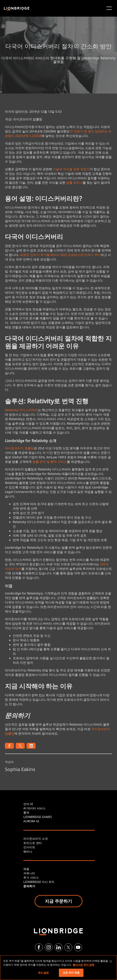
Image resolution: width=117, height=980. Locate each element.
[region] (58, 968)
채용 (26, 869)
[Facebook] (39, 947)
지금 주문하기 (58, 901)
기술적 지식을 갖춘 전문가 (71, 169)
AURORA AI (31, 821)
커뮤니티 (29, 873)
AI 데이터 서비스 (34, 808)
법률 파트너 (74, 183)
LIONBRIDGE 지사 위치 (39, 882)
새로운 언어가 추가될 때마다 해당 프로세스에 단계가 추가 (60, 255)
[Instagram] (49, 947)
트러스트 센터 (33, 843)
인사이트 (29, 847)
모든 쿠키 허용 (71, 973)
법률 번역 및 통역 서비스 (50, 462)
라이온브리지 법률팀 (19, 448)
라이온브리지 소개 (36, 839)
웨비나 (28, 851)
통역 (26, 812)
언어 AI (28, 804)
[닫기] (111, 961)
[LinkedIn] (58, 947)
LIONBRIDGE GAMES (38, 817)
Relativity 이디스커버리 (21, 410)
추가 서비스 (31, 877)
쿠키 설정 (43, 973)
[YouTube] (78, 947)
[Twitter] (68, 947)
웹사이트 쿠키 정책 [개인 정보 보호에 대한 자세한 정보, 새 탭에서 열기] (83, 965)
